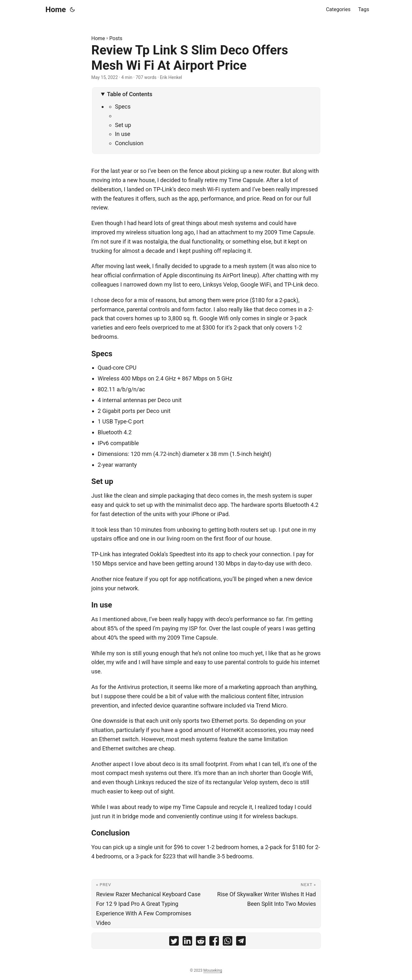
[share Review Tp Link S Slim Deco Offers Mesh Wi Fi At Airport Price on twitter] (174, 942)
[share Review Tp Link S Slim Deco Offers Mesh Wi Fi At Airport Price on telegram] (241, 942)
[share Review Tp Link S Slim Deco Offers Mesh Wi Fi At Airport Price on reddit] (201, 942)
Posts (116, 38)
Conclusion (129, 143)
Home (56, 10)
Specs (123, 107)
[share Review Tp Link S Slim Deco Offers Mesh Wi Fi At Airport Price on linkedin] (187, 942)
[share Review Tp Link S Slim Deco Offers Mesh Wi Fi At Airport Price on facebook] (214, 942)
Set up (123, 125)
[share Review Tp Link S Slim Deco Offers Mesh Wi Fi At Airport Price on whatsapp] (228, 942)
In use (123, 134)
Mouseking (213, 970)
